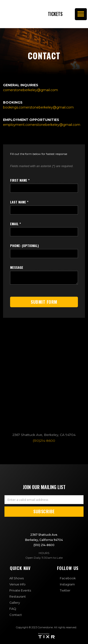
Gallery (15, 603)
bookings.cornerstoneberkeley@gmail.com (38, 107)
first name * (20, 180)
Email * (15, 224)
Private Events (20, 590)
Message (17, 267)
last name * (19, 202)
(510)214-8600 (44, 441)
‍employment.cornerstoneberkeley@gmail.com (42, 125)
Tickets (55, 14)
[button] (81, 14)
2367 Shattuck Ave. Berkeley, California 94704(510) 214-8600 (44, 540)
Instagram (67, 584)
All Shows (17, 578)
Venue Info (17, 584)
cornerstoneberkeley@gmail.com (31, 90)
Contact (16, 615)
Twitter (65, 590)
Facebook (68, 578)
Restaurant (18, 596)
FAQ (13, 609)
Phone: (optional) (24, 246)
